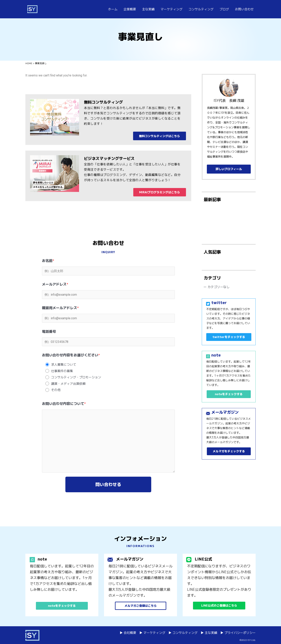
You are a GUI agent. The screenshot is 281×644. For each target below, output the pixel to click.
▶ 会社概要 (128, 633)
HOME (29, 63)
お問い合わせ (244, 9)
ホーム (113, 9)
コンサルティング (201, 9)
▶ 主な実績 (209, 633)
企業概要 (130, 9)
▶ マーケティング (152, 633)
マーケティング (172, 9)
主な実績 (148, 9)
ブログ (224, 9)
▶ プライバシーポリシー (238, 633)
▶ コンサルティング (183, 633)
